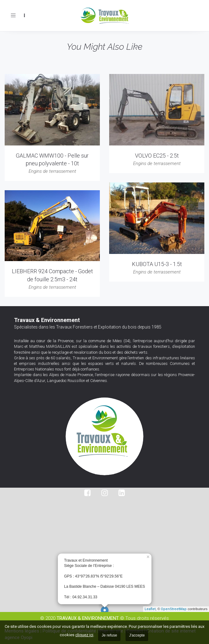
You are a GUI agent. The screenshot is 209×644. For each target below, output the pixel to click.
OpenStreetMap (174, 609)
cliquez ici (84, 635)
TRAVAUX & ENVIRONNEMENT (88, 618)
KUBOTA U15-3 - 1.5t (157, 264)
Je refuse (109, 635)
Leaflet (150, 609)
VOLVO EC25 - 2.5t (157, 156)
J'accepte (137, 635)
